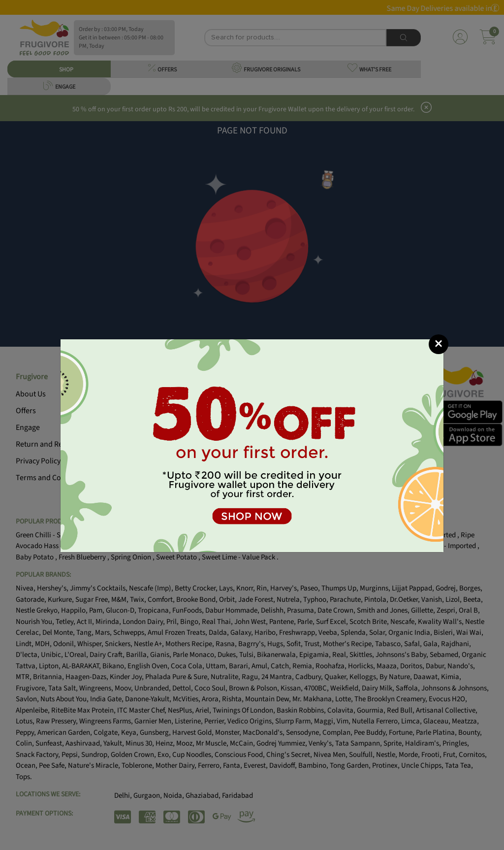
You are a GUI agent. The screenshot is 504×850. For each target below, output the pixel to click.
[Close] (439, 344)
